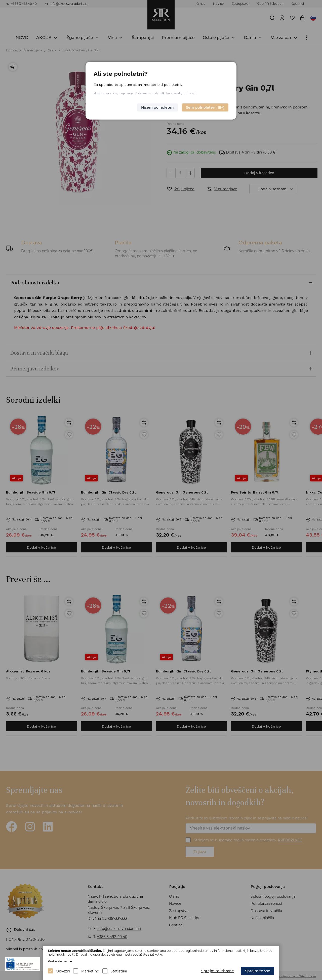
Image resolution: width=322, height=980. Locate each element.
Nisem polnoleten (157, 107)
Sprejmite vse (258, 971)
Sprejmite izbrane (218, 971)
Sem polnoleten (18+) (205, 107)
